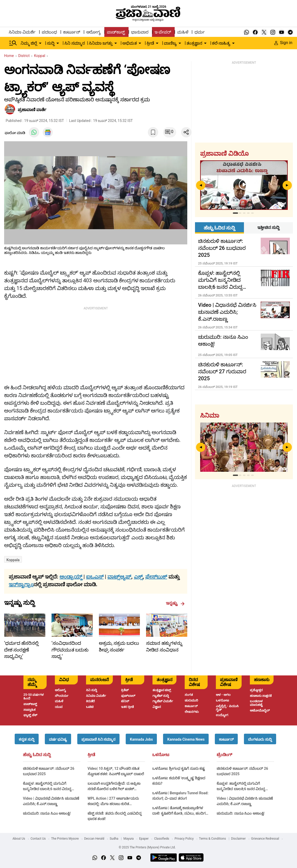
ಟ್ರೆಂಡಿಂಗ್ (224, 755)
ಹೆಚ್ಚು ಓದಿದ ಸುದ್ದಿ (37, 755)
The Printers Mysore (65, 839)
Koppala (13, 560)
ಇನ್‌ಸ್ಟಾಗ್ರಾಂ (21, 584)
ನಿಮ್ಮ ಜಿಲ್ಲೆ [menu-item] (29, 43)
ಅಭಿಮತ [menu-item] (130, 43)
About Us (19, 839)
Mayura (129, 839)
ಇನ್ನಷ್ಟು (175, 603)
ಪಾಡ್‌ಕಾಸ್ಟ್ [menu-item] (116, 32)
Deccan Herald (94, 839)
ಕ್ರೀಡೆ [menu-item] (150, 43)
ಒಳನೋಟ (161, 755)
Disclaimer (238, 839)
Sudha (114, 839)
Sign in (283, 43)
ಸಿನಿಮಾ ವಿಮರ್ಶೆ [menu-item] (22, 32)
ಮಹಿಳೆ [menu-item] (183, 32)
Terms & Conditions (213, 839)
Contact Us (38, 839)
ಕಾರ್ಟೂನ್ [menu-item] (72, 32)
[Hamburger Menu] (13, 43)
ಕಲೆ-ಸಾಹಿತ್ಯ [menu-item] (221, 43)
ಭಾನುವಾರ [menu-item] (140, 32)
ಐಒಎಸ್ (95, 577)
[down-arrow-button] (40, 43)
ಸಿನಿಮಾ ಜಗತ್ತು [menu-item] (101, 43)
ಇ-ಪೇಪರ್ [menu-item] (163, 32)
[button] (27, 739)
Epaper (144, 839)
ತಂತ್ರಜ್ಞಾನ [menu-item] (194, 43)
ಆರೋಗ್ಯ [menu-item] (94, 32)
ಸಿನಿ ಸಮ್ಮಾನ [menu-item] (75, 43)
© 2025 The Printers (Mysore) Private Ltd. (147, 847)
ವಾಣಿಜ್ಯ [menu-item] (170, 43)
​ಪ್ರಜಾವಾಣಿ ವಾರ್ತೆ (32, 110)
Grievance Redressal (265, 839)
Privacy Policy (184, 839)
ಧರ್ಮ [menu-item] (200, 32)
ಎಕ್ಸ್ (138, 577)
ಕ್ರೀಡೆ (91, 755)
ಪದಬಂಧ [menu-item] (49, 32)
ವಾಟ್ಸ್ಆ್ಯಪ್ (119, 577)
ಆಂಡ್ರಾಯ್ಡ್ (71, 577)
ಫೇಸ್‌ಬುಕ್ (156, 577)
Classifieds (162, 839)
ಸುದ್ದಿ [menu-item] (51, 43)
